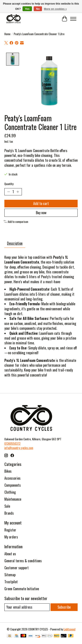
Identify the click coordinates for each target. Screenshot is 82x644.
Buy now (41, 212)
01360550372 (12, 443)
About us (10, 553)
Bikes (8, 471)
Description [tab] (15, 243)
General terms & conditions (23, 560)
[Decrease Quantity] (9, 191)
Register (10, 529)
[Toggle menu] (73, 19)
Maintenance (13, 499)
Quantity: (9, 183)
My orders (11, 536)
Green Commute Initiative (22, 588)
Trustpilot (11, 581)
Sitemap (10, 574)
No (38, 9)
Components (13, 485)
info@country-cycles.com (19, 447)
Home (7, 34)
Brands (9, 513)
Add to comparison (16, 221)
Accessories (12, 478)
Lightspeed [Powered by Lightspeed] (70, 629)
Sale (7, 506)
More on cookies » (55, 9)
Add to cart (41, 203)
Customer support (17, 567)
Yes (27, 9)
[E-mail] (27, 607)
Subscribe (64, 607)
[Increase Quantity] (18, 191)
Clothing (10, 492)
